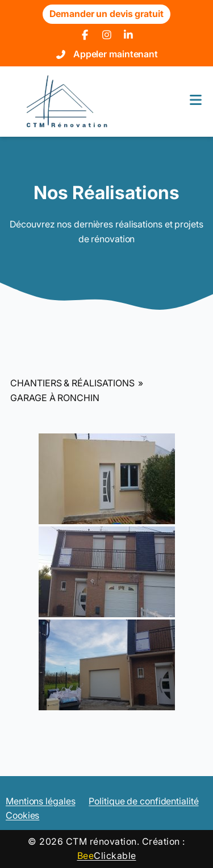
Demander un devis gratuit (106, 14)
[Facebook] (85, 36)
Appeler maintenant (116, 54)
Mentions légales (40, 801)
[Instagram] (106, 36)
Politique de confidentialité (143, 801)
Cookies (22, 815)
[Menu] (195, 101)
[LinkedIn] (129, 36)
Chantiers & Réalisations (72, 383)
